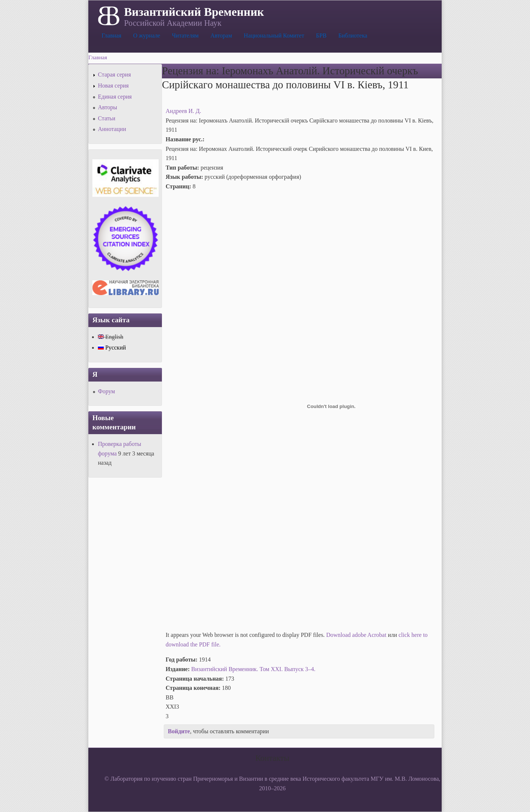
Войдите (179, 731)
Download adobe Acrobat (357, 635)
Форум (106, 391)
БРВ (321, 36)
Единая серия (115, 97)
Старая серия (114, 75)
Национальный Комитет (274, 36)
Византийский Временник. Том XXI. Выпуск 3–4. (253, 669)
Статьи (107, 118)
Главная (112, 36)
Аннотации (112, 129)
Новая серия (113, 86)
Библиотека (353, 36)
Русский (112, 348)
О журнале (147, 36)
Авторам (221, 36)
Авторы (107, 107)
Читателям (185, 36)
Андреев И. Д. (183, 111)
